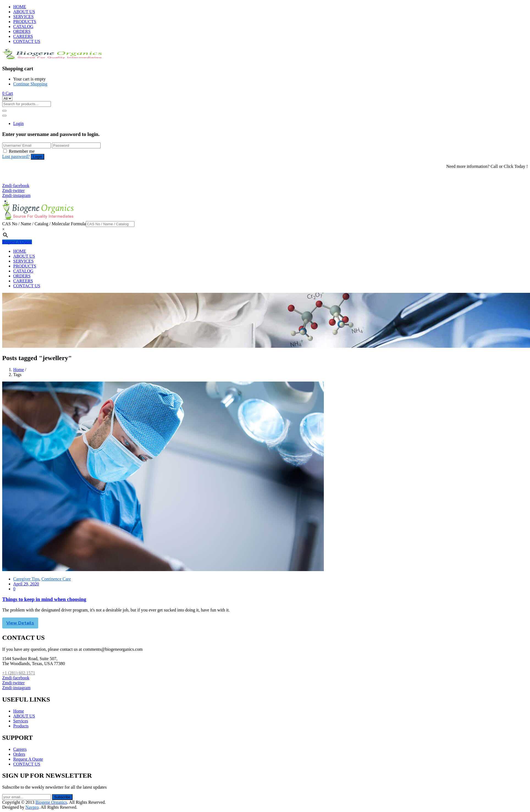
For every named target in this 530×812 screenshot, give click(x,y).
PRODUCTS (25, 22)
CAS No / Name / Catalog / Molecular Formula (44, 224)
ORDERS (22, 31)
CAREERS (23, 36)
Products (21, 726)
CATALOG (23, 27)
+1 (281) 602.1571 (21, 176)
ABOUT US (24, 12)
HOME (20, 7)
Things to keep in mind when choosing (44, 599)
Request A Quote (17, 242)
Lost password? (16, 156)
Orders (19, 754)
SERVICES (23, 17)
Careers (20, 749)
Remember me (22, 151)
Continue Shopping (30, 84)
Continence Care (56, 579)
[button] (8, 93)
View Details (20, 623)
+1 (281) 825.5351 (21, 181)
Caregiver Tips (26, 579)
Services (21, 721)
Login (18, 123)
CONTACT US (27, 41)
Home (19, 370)
